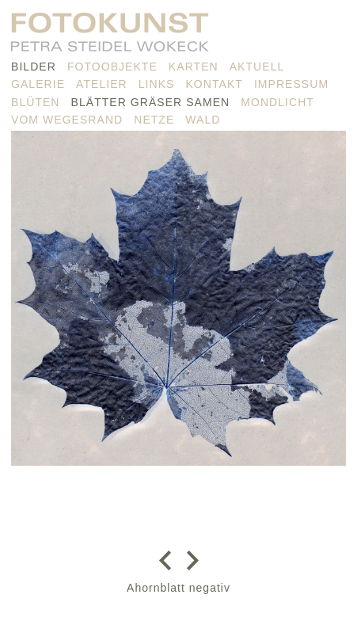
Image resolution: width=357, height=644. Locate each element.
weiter (189, 560)
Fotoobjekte (112, 67)
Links (157, 84)
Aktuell (257, 67)
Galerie (38, 84)
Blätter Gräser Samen (151, 102)
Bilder (34, 67)
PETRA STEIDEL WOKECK (110, 36)
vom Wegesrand (67, 120)
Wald (203, 120)
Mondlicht (277, 102)
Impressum (291, 84)
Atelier (102, 84)
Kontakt (214, 84)
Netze (154, 120)
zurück (169, 560)
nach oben (178, 621)
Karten (194, 67)
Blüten (36, 102)
